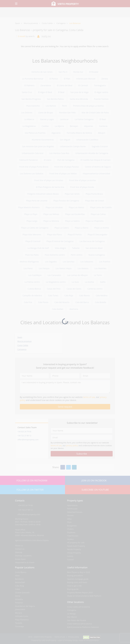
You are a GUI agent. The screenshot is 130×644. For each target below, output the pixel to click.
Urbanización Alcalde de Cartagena (92, 153)
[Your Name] (34, 376)
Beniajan (74, 126)
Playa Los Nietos (76, 207)
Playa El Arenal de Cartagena (60, 241)
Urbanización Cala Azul (32, 153)
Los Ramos (51, 106)
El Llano (48, 160)
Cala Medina (102, 295)
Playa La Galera (72, 221)
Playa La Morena (51, 221)
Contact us (20, 549)
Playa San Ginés (72, 194)
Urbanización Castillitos (87, 140)
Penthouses (72, 509)
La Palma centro (32, 282)
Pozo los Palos (32, 255)
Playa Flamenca (22, 620)
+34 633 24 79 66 (24, 432)
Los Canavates (54, 275)
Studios (70, 539)
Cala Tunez (53, 295)
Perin (65, 106)
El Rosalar (94, 72)
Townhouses (73, 536)
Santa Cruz (27, 92)
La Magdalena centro (56, 282)
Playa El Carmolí (33, 241)
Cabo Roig (19, 586)
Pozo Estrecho (33, 106)
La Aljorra (59, 126)
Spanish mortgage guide (78, 579)
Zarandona (46, 85)
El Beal (61, 92)
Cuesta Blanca (34, 289)
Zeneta (105, 79)
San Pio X (63, 72)
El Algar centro (101, 92)
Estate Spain (20, 559)
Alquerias (89, 126)
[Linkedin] (74, 467)
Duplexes (71, 532)
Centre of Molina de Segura (98, 167)
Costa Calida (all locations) (79, 607)
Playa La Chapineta (94, 221)
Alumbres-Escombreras (43, 140)
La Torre (98, 275)
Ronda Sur (78, 72)
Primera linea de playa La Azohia (88, 106)
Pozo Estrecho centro (55, 255)
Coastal (70, 560)
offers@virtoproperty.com (28, 440)
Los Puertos (105, 262)
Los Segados (51, 262)
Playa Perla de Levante (37, 201)
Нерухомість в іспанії (25, 562)
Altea (17, 576)
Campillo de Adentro (32, 295)
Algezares (56, 133)
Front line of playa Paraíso (67, 167)
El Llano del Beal (65, 85)
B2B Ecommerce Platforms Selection (83, 627)
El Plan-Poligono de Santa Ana (50, 187)
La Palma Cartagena (84, 119)
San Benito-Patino (55, 99)
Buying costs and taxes (77, 582)
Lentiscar (64, 119)
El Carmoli (83, 85)
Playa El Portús (75, 234)
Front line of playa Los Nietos (63, 174)
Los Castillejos (35, 275)
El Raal (103, 119)
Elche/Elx (19, 599)
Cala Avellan (58, 309)
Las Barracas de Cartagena (92, 241)
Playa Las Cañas (98, 214)
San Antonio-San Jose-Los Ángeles (38, 146)
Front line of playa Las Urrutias (49, 180)
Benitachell (20, 582)
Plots (69, 522)
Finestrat (19, 603)
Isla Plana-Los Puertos (35, 133)
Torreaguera (100, 85)
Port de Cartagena (66, 160)
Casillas (45, 126)
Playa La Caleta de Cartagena (35, 228)
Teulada (19, 623)
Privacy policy (74, 637)
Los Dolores (27, 113)
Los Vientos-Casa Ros (59, 153)
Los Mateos (83, 268)
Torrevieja (19, 626)
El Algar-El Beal (45, 92)
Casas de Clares (74, 289)
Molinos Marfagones (29, 262)
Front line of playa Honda (82, 187)
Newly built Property (76, 546)
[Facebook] (63, 467)
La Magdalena (29, 126)
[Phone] (65, 376)
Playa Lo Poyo (31, 214)
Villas (69, 519)
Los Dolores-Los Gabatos (32, 174)
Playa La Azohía (102, 228)
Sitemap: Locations (23, 556)
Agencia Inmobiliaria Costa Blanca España (32, 540)
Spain (18, 23)
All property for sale (76, 543)
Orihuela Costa (22, 616)
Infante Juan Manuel (86, 79)
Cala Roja (69, 295)
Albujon (102, 133)
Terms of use (60, 637)
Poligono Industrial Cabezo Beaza (43, 194)
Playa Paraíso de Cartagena (66, 201)
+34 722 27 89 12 (24, 436)
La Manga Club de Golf (38, 248)
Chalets (70, 529)
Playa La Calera (62, 228)
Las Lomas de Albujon (77, 275)
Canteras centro (95, 289)
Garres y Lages (47, 119)
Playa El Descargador (98, 234)
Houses (70, 515)
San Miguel (65, 140)
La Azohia (89, 282)
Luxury (70, 556)
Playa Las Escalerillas (75, 214)
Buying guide (73, 589)
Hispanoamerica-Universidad (96, 174)
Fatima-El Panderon (29, 160)
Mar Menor (72, 617)
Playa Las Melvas (51, 214)
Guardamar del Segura (25, 606)
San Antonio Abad (94, 248)
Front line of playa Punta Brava (34, 167)
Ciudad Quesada (22, 593)
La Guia (75, 282)
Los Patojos (44, 268)
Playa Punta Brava (94, 194)
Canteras (103, 126)
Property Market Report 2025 (80, 593)
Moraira (19, 613)
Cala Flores (43, 302)
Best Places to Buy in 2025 (79, 572)
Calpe (18, 589)
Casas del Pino (54, 289)
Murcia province (31, 23)
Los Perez (28, 268)
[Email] (96, 376)
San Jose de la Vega (79, 92)
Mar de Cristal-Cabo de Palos (95, 113)
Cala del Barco (82, 302)
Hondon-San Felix (67, 113)
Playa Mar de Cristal (94, 201)
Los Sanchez (69, 262)
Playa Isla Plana (54, 234)
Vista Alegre (60, 248)
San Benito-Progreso (31, 99)
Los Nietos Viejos (64, 268)
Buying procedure (75, 576)
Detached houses (75, 512)
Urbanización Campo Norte (73, 146)
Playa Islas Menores (32, 234)
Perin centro (77, 255)
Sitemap (19, 552)
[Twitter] (68, 467)
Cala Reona (84, 295)
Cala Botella (101, 302)
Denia (18, 596)
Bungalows (72, 526)
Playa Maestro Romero (29, 207)
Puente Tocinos (101, 99)
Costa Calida (47, 23)
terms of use (89, 397)
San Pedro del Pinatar (77, 620)
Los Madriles (100, 268)
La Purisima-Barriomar (33, 79)
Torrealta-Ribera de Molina (79, 133)
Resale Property (74, 549)
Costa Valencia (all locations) (79, 624)
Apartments (72, 505)
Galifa (103, 282)
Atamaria (74, 309)
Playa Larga (32, 221)
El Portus (54, 79)
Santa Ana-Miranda (79, 99)
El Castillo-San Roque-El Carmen (96, 160)
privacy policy (72, 445)
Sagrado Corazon (100, 146)
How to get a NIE (74, 586)
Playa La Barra (82, 228)
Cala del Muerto (62, 302)
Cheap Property (74, 553)
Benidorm (19, 579)
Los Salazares (87, 262)
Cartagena (61, 23)
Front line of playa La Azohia (82, 180)
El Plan (67, 79)
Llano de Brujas (46, 113)
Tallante (76, 248)
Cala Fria (28, 302)
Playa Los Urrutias (54, 207)
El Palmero (29, 85)
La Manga (71, 614)
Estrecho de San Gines (42, 72)
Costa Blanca (21, 572)
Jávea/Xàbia (20, 609)
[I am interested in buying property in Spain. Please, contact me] (65, 387)
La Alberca (29, 119)
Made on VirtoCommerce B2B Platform (84, 596)
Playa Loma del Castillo (101, 207)
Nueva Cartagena (97, 255)
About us (19, 546)
